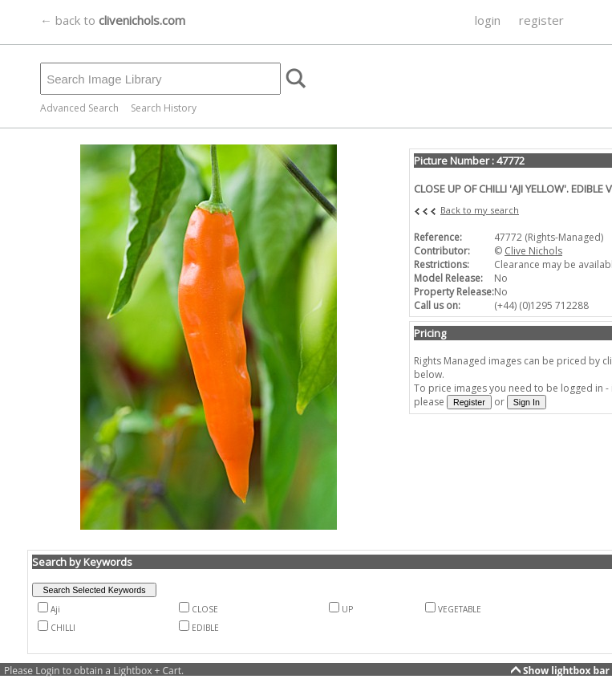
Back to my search (480, 210)
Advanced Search (79, 108)
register (541, 20)
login (488, 20)
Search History (164, 108)
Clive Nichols (533, 251)
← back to (113, 20)
